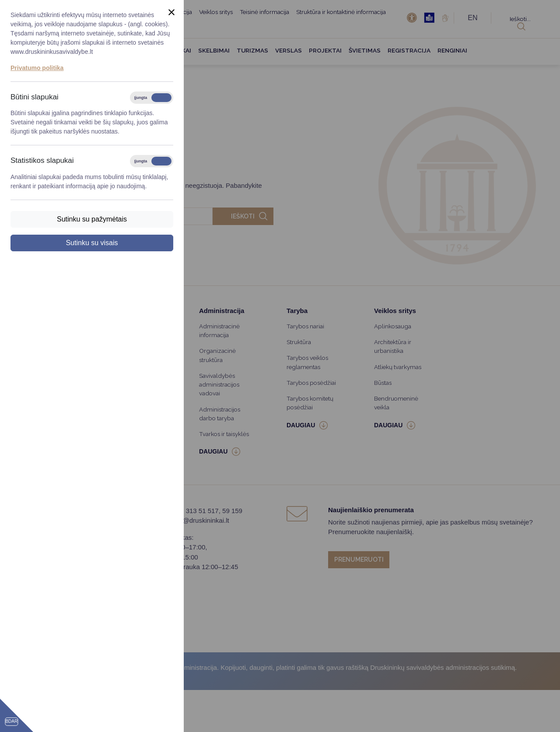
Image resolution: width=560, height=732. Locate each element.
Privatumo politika (37, 68)
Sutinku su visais (92, 243)
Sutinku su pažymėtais (92, 219)
